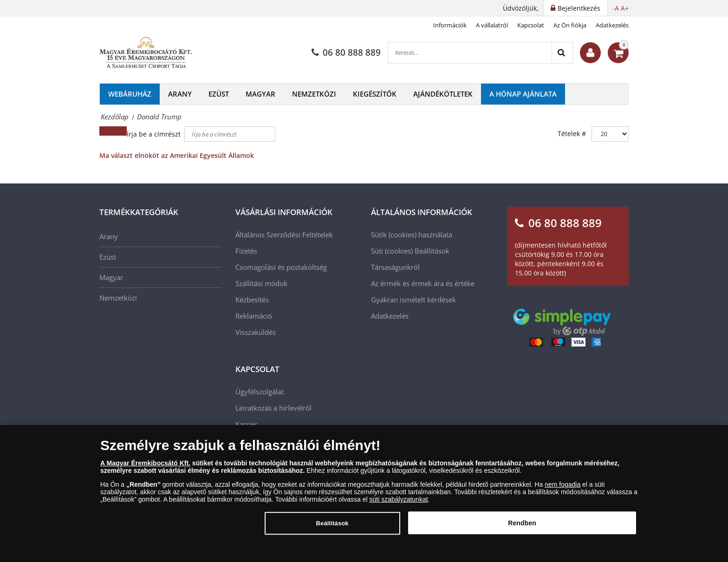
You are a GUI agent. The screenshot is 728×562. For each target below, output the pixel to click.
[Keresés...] (470, 53)
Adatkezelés (612, 25)
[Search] (562, 53)
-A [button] (616, 8)
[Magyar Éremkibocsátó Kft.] (146, 53)
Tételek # (572, 134)
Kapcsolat (531, 25)
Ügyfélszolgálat (260, 392)
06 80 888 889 (346, 52)
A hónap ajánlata (523, 94)
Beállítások (432, 251)
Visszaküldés (256, 332)
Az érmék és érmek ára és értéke (423, 283)
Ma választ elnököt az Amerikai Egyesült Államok (177, 155)
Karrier (246, 424)
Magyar (260, 94)
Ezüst (219, 94)
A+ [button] (625, 8)
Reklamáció (254, 316)
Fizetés (246, 251)
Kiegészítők (375, 94)
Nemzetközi (314, 94)
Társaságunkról (395, 267)
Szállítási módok (261, 283)
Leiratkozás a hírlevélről (273, 408)
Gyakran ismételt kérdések (413, 300)
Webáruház (130, 94)
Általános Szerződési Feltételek (284, 235)
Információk (450, 25)
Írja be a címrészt (155, 134)
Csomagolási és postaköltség (281, 267)
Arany (180, 94)
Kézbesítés (252, 300)
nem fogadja (562, 489)
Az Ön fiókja (570, 25)
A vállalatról (492, 25)
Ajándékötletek (443, 94)
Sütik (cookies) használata (412, 235)
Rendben (522, 528)
